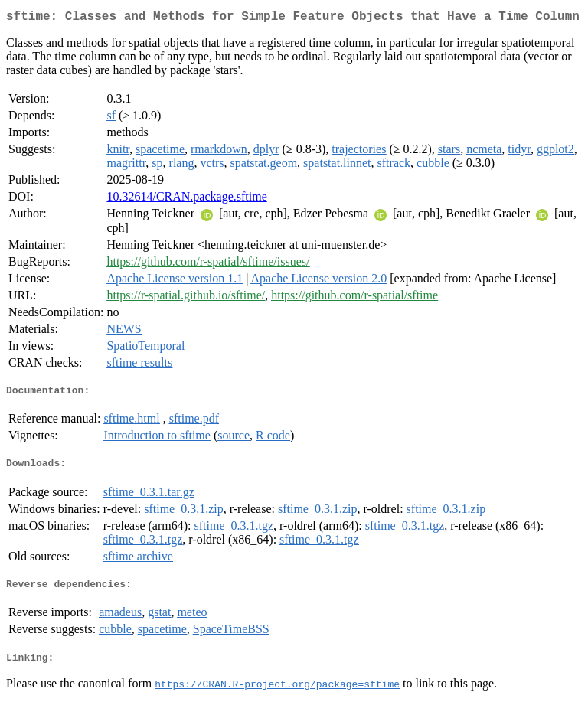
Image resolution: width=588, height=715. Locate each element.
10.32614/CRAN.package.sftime (186, 199)
